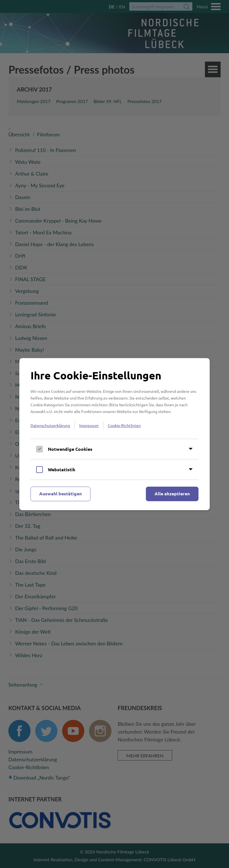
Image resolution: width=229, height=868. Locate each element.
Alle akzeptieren (172, 494)
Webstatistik (62, 469)
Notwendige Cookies (70, 449)
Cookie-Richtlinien (124, 425)
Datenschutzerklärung (50, 425)
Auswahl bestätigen (60, 494)
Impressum (89, 425)
